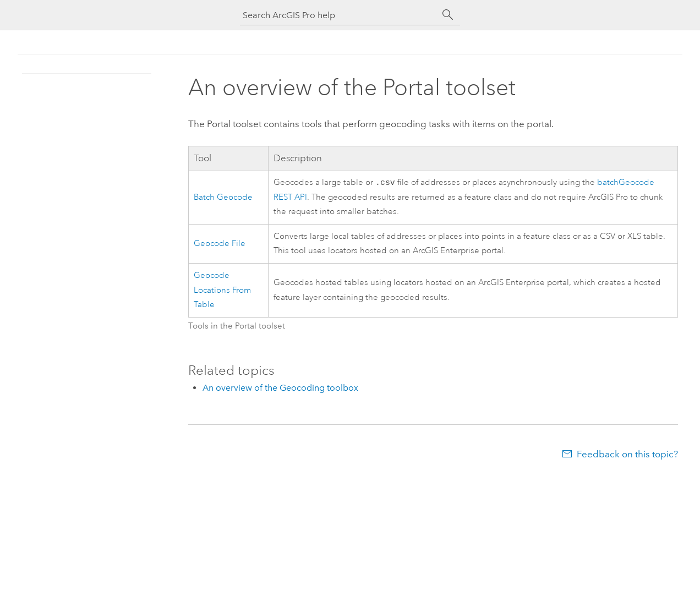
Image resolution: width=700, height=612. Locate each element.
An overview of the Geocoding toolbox (280, 389)
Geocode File (220, 245)
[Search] (448, 15)
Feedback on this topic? (627, 455)
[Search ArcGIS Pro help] (339, 15)
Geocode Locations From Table (222, 291)
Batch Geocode (223, 198)
